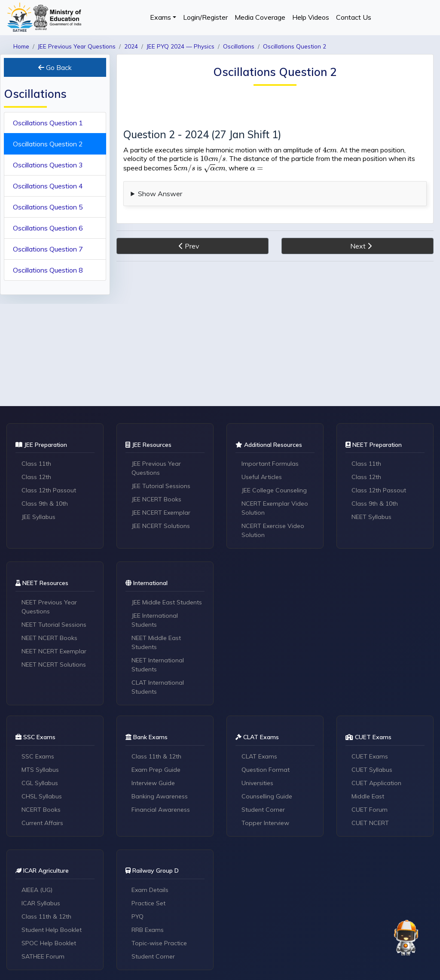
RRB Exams (148, 930)
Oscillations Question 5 (48, 207)
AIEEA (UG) (37, 890)
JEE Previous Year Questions (156, 468)
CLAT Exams (259, 756)
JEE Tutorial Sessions (161, 486)
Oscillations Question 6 (48, 228)
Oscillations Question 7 (48, 249)
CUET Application (376, 783)
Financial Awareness (161, 810)
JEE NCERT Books (156, 499)
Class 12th (36, 477)
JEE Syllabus (38, 517)
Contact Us (354, 17)
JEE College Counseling (274, 490)
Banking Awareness (160, 796)
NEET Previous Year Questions (49, 607)
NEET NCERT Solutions (54, 664)
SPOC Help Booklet (49, 943)
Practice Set (148, 903)
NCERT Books (41, 810)
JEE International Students (155, 620)
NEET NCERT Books (49, 638)
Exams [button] (160, 17)
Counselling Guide (267, 796)
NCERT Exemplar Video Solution (275, 508)
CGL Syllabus (40, 783)
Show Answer (160, 194)
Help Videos (311, 17)
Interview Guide (153, 783)
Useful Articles (262, 477)
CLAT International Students (158, 687)
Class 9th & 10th (45, 504)
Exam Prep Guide (156, 770)
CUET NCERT (370, 823)
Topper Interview (265, 823)
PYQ (137, 916)
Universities (257, 783)
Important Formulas (270, 464)
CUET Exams (370, 756)
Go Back (55, 67)
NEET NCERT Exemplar (54, 651)
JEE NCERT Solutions (161, 526)
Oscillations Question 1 (48, 123)
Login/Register (205, 17)
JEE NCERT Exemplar (161, 513)
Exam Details (150, 890)
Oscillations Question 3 (48, 165)
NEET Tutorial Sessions (54, 625)
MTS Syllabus (40, 770)
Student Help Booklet (52, 930)
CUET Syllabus (372, 770)
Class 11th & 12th (156, 756)
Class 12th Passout (49, 490)
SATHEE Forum (43, 956)
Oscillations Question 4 (48, 186)
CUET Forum (370, 810)
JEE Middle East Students (167, 602)
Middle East (368, 796)
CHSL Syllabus (42, 796)
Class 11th (36, 464)
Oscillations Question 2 (48, 144)
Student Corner (263, 810)
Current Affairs (42, 823)
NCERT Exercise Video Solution (273, 530)
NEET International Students (158, 665)
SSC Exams (38, 756)
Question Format (266, 770)
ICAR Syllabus (41, 903)
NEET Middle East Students (156, 642)
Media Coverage (260, 17)
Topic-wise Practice (159, 943)
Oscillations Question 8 (48, 270)
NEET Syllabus (371, 517)
